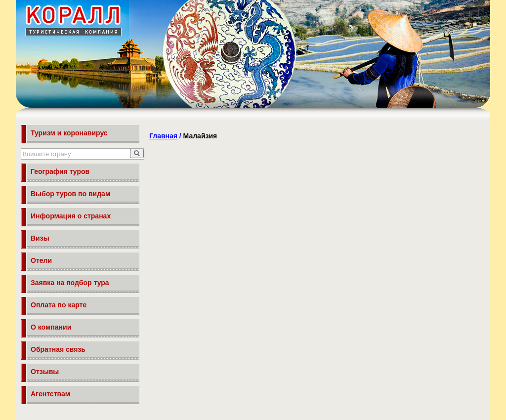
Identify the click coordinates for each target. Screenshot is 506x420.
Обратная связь (58, 349)
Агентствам (50, 394)
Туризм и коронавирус (69, 133)
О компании (51, 327)
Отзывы (45, 372)
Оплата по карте (59, 305)
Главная (163, 136)
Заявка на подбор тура (70, 283)
